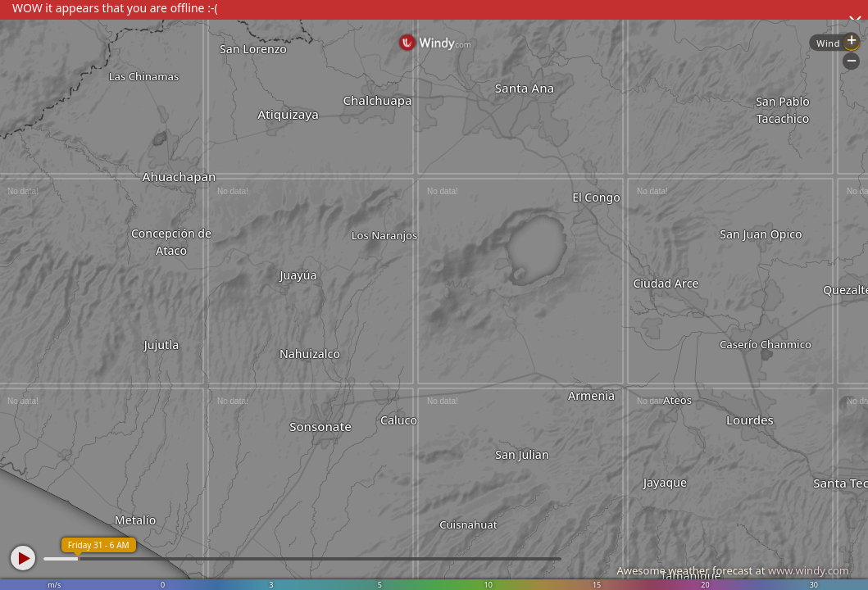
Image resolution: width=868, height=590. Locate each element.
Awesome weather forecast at (733, 570)
